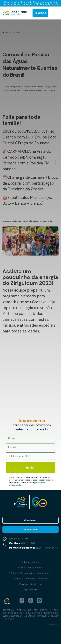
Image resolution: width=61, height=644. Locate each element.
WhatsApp (30, 520)
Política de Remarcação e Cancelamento (30, 573)
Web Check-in (30, 529)
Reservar (40, 13)
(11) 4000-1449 (18, 539)
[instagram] (31, 600)
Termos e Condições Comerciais (31, 579)
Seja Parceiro (31, 590)
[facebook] (22, 600)
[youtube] (39, 600)
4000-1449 (28, 543)
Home (5, 32)
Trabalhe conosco (31, 562)
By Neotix (54, 625)
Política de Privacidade (30, 568)
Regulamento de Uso (30, 584)
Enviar (31, 468)
